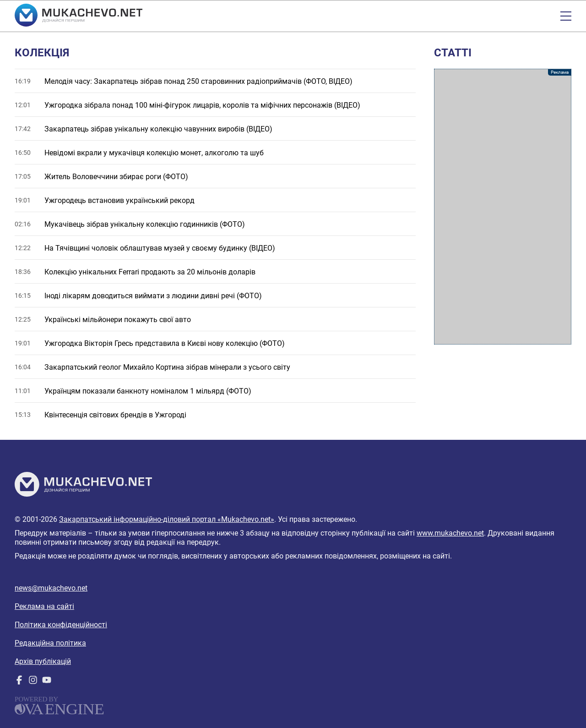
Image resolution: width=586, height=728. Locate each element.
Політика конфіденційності (61, 625)
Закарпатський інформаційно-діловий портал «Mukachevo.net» (167, 519)
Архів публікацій (43, 661)
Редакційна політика (50, 643)
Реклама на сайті (44, 606)
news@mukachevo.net (51, 588)
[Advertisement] (503, 207)
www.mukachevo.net (450, 533)
